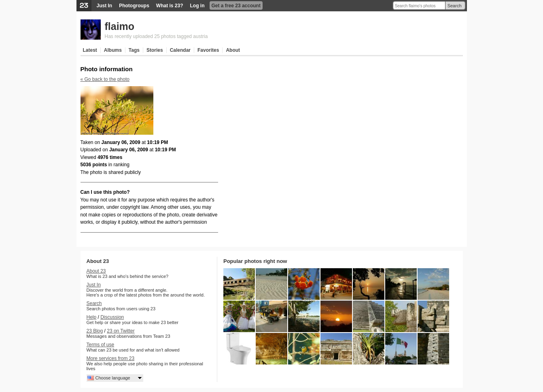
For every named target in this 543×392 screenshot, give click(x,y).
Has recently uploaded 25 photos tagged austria (156, 36)
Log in (197, 6)
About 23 (96, 271)
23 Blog (95, 331)
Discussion (112, 317)
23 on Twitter (121, 331)
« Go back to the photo (105, 79)
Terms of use (101, 345)
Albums (113, 50)
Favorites (208, 50)
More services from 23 (111, 358)
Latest (90, 50)
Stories (155, 50)
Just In (105, 6)
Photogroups (134, 6)
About (233, 50)
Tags (134, 50)
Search (455, 6)
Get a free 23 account (236, 6)
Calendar (180, 50)
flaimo (120, 26)
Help (92, 317)
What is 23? (170, 6)
